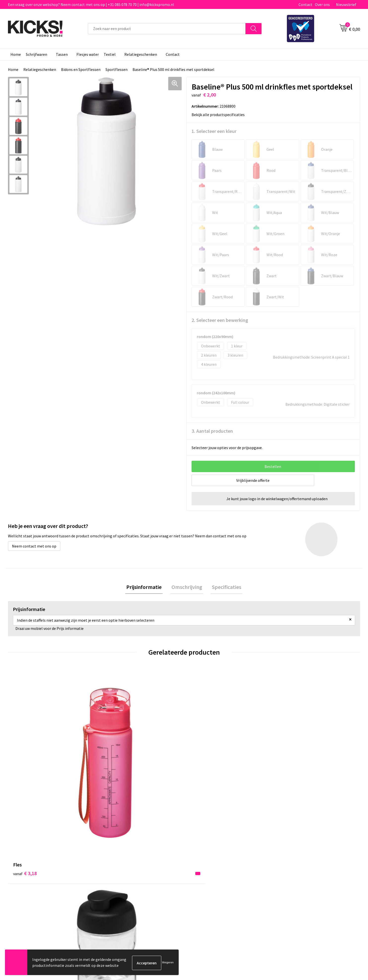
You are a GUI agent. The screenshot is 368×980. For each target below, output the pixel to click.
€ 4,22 (113, 772)
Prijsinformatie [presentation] (146, 587)
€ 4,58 (201, 772)
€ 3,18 (25, 765)
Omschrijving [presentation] (187, 587)
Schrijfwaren (36, 54)
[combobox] (167, 29)
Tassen (62, 54)
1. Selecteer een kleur (214, 131)
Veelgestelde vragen (120, 860)
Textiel (110, 54)
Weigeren (168, 963)
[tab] (146, 588)
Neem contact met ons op (34, 546)
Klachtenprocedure (119, 875)
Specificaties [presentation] (224, 587)
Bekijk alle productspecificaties (220, 115)
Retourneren (201, 867)
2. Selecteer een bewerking (220, 320)
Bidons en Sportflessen (81, 69)
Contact (305, 4)
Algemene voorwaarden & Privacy (306, 852)
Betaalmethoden (205, 860)
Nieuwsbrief (346, 4)
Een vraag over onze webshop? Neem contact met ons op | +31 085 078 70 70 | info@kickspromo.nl (91, 4)
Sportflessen (117, 69)
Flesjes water (88, 54)
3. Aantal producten (212, 431)
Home (16, 54)
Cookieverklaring (292, 860)
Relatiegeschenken (141, 54)
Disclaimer (286, 867)
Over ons (322, 4)
